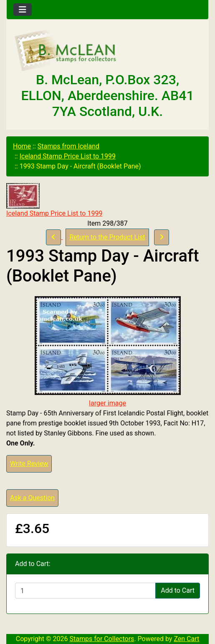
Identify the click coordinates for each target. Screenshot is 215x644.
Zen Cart (186, 639)
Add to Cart (178, 590)
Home (22, 146)
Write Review (29, 464)
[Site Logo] (107, 51)
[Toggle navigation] (23, 10)
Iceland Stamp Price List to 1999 (68, 156)
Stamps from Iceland (68, 146)
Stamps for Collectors (102, 639)
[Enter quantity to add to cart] (85, 591)
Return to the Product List (107, 237)
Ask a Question (32, 498)
